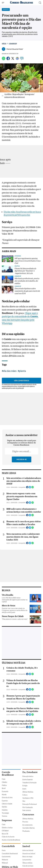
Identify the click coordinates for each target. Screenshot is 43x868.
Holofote (5, 810)
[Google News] (17, 59)
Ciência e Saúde (7, 804)
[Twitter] (13, 59)
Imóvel (26, 846)
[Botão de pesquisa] (40, 3)
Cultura (25, 795)
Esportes (5, 801)
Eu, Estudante (30, 772)
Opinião (4, 807)
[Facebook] (8, 59)
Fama (4, 850)
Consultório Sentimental (10, 854)
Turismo (4, 816)
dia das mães (10, 371)
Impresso (7, 820)
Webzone (5, 860)
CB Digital (5, 831)
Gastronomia (6, 857)
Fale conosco (27, 810)
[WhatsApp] (4, 59)
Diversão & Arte (7, 798)
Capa (4, 779)
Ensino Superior (28, 779)
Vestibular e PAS (28, 798)
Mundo (4, 795)
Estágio (25, 786)
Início (4, 44)
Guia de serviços (28, 866)
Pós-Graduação (28, 807)
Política (4, 785)
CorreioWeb (8, 846)
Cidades (4, 782)
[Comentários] (22, 59)
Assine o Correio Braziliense (11, 840)
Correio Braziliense (8, 774)
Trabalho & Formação (29, 783)
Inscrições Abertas (29, 828)
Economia (5, 791)
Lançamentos (27, 860)
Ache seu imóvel (28, 850)
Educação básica (28, 776)
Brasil (4, 788)
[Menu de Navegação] (3, 3)
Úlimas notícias (27, 863)
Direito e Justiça (7, 828)
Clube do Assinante (8, 837)
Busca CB (5, 834)
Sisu (24, 801)
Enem (24, 789)
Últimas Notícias (28, 792)
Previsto (25, 822)
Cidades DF (13, 44)
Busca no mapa (27, 857)
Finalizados (26, 831)
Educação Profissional (30, 804)
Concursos (28, 815)
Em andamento (27, 825)
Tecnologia (5, 813)
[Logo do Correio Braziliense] (22, 3)
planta (23, 371)
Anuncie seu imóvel (29, 854)
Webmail (5, 863)
